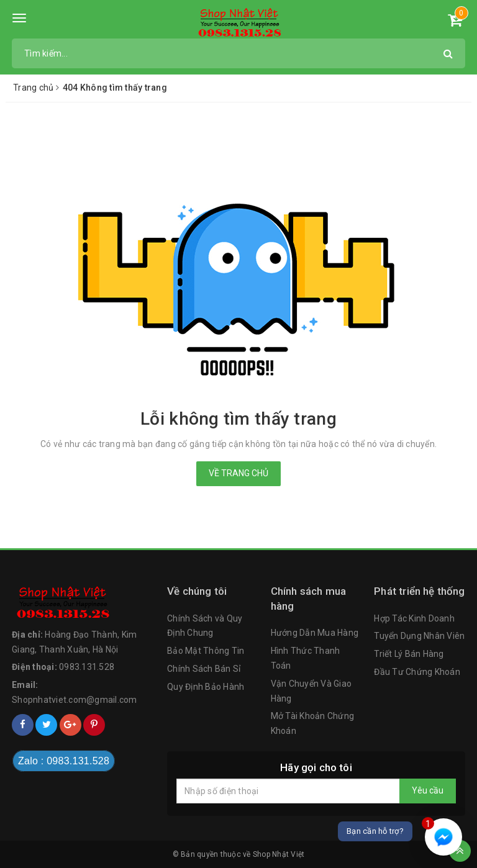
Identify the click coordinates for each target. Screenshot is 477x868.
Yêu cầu (428, 790)
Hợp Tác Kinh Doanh (414, 618)
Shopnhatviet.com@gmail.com (75, 700)
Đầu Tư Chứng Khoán (417, 672)
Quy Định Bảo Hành (206, 687)
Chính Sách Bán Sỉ (204, 669)
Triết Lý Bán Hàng (409, 654)
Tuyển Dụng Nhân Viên (419, 636)
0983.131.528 (87, 667)
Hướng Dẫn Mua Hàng (315, 633)
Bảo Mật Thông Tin (206, 651)
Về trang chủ (238, 473)
